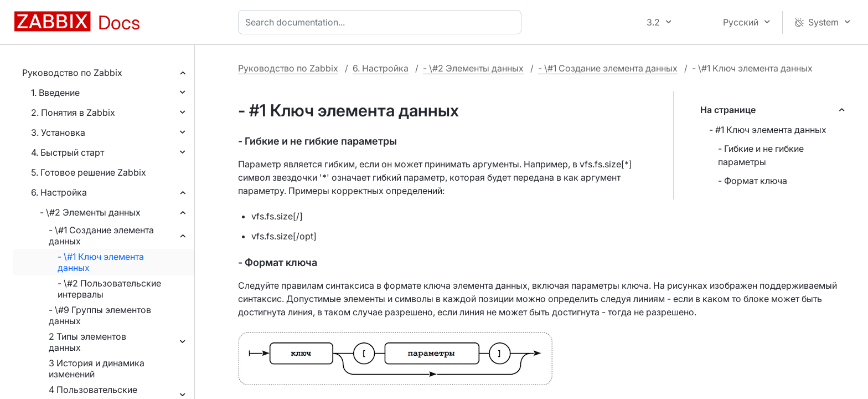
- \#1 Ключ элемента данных (101, 262)
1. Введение (55, 93)
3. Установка (58, 132)
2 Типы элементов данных (87, 342)
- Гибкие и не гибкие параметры (761, 155)
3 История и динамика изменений (97, 369)
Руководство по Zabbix (72, 73)
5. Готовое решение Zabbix (89, 172)
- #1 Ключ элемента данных (768, 130)
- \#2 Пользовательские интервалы (109, 289)
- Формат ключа (753, 181)
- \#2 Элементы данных (90, 212)
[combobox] (382, 22)
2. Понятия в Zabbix (73, 112)
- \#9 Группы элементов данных (100, 315)
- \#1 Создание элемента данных (101, 236)
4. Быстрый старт (68, 152)
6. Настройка (59, 192)
